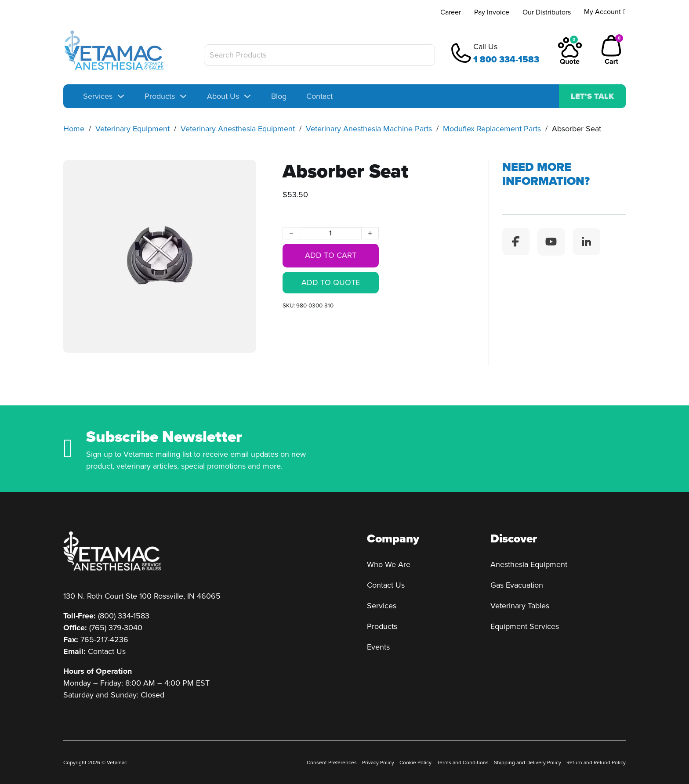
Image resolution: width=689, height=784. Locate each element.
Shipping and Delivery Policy (528, 762)
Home (74, 129)
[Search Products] (319, 55)
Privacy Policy (378, 762)
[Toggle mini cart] (611, 50)
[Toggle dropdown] (121, 96)
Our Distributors (547, 12)
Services (98, 96)
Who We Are (389, 564)
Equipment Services (525, 626)
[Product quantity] (331, 233)
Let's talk (592, 96)
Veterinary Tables (520, 606)
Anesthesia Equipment (529, 564)
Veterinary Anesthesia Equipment (238, 129)
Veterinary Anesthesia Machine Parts (369, 129)
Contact (319, 96)
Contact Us (107, 651)
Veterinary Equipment (132, 129)
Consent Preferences (332, 762)
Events (378, 647)
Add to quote (331, 283)
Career (451, 12)
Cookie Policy (415, 762)
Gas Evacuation (517, 585)
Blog (279, 96)
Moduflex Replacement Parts (492, 129)
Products (160, 96)
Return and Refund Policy (596, 762)
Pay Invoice (492, 12)
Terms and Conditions (463, 762)
